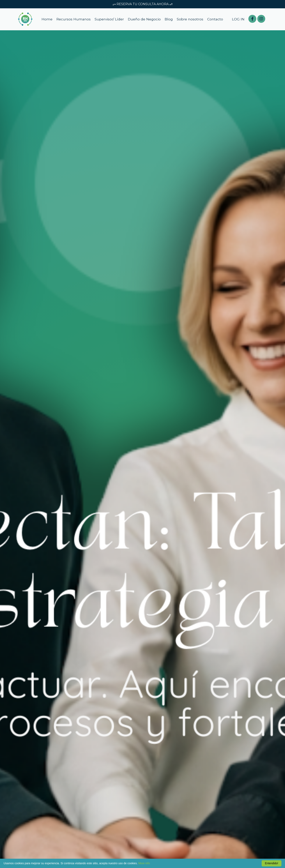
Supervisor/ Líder (109, 20)
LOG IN (238, 20)
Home (46, 20)
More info (144, 863)
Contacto (216, 20)
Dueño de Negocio (144, 20)
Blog (169, 20)
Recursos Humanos (73, 20)
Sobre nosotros (190, 20)
